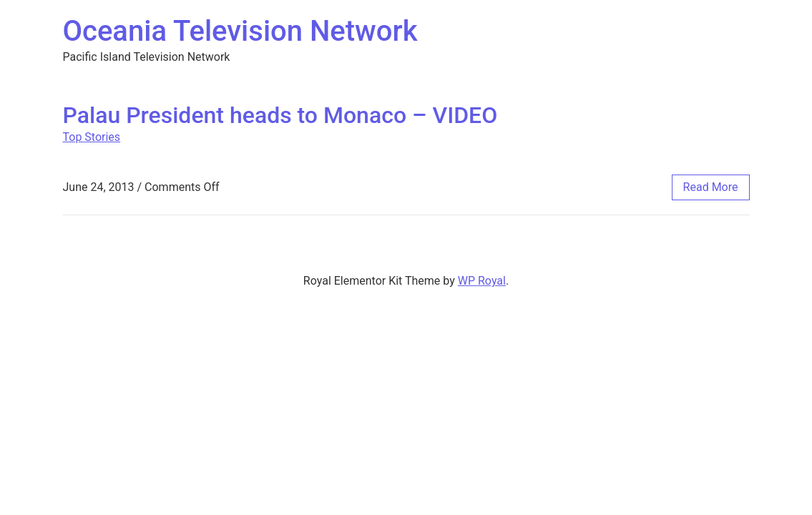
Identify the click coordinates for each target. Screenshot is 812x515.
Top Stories (92, 137)
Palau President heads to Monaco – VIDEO (280, 115)
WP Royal (482, 281)
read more (711, 187)
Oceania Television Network (240, 31)
